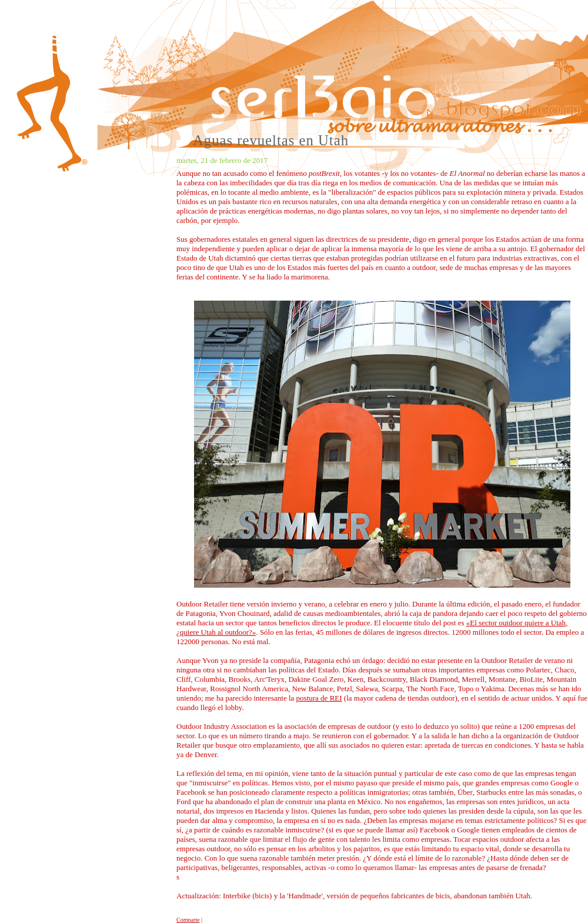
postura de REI (319, 698)
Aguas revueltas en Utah (271, 140)
